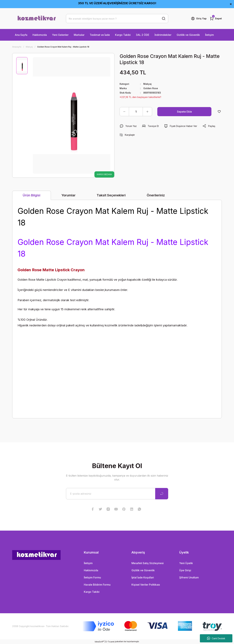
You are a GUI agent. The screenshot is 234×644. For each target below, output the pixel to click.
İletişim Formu (92, 577)
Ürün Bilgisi (32, 195)
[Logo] (36, 19)
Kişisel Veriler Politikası (146, 585)
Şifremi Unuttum (189, 577)
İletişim (209, 35)
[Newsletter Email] (117, 494)
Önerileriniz (156, 195)
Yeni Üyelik (186, 563)
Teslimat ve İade (100, 35)
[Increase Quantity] (147, 112)
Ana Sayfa (21, 35)
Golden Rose (151, 88)
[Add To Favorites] (219, 112)
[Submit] (162, 494)
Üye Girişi (185, 570)
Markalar (79, 35)
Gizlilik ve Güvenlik (188, 35)
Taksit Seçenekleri (111, 195)
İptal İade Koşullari (143, 577)
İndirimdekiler (163, 35)
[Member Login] (199, 19)
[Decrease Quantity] (124, 112)
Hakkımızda (40, 35)
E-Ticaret (110, 642)
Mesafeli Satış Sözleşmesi (148, 563)
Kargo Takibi (123, 35)
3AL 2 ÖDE (143, 35)
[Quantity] (136, 112)
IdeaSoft (99, 642)
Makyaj (147, 84)
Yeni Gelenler (60, 35)
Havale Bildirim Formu (97, 585)
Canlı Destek (216, 638)
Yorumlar (68, 195)
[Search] (117, 19)
